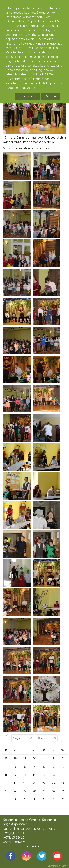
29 (25, 758)
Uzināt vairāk (28, 96)
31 (63, 791)
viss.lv (65, 866)
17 (63, 775)
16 (53, 775)
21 (34, 783)
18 (6, 783)
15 (44, 775)
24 (63, 783)
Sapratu (51, 96)
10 (63, 767)
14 (34, 775)
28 (15, 758)
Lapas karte (34, 846)
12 (15, 775)
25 (6, 791)
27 (6, 758)
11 (6, 775)
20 (25, 783)
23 (53, 783)
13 (25, 775)
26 (15, 791)
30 (34, 758)
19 (15, 783)
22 (44, 783)
